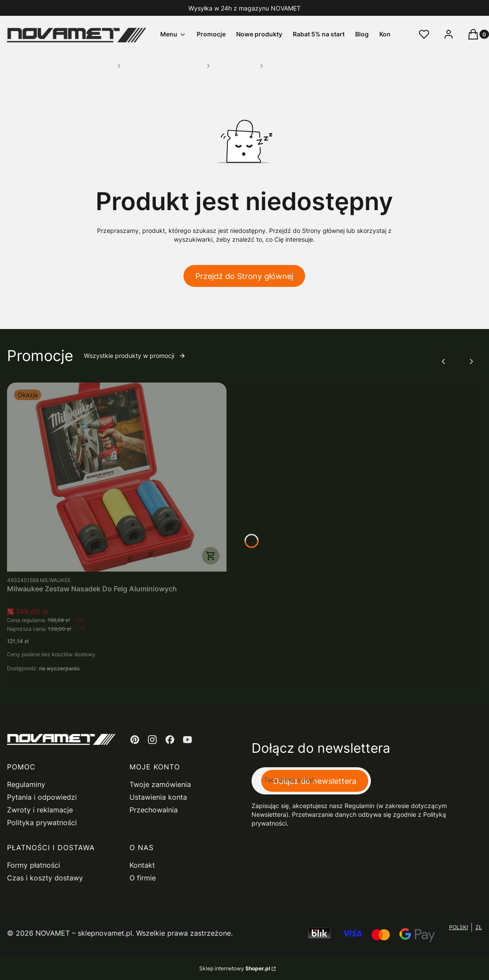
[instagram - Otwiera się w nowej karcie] (152, 740)
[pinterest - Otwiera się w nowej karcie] (135, 740)
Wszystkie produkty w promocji (135, 356)
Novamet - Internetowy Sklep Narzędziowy (60, 66)
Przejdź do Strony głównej (244, 276)
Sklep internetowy (235, 968)
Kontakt (142, 865)
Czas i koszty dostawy (45, 878)
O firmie (143, 878)
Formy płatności (34, 865)
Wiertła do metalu (235, 66)
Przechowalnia (154, 810)
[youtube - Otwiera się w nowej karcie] (187, 740)
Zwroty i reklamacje (40, 810)
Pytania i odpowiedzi (42, 797)
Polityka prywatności (42, 823)
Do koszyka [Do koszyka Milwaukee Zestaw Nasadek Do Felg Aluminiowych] (211, 556)
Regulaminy (26, 784)
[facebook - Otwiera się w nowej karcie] (170, 740)
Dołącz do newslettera (315, 781)
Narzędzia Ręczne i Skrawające (164, 66)
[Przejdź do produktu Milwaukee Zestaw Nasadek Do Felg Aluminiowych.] (117, 477)
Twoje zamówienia (160, 784)
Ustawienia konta (158, 797)
